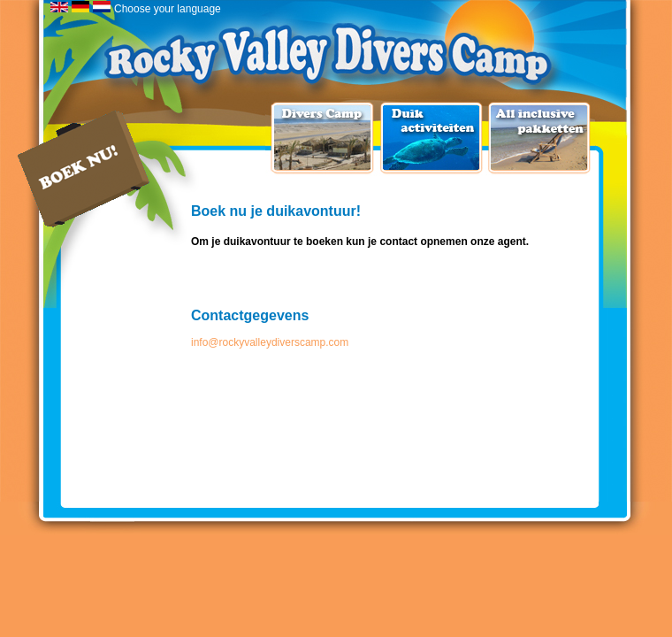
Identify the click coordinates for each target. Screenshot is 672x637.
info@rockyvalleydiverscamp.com (270, 342)
